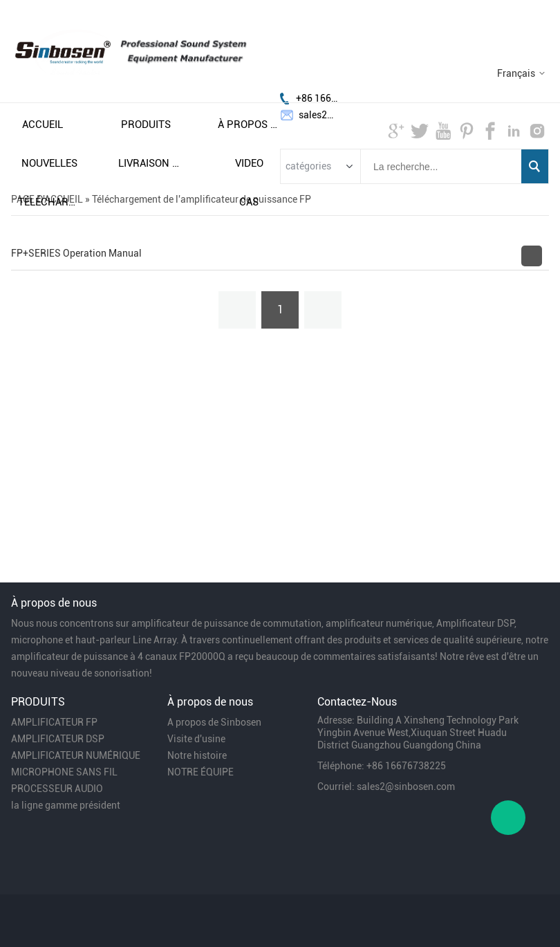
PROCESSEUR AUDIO (57, 789)
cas (249, 202)
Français (516, 73)
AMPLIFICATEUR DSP (58, 739)
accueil (43, 125)
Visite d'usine (196, 739)
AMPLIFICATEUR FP (54, 722)
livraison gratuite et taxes (149, 163)
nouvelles (49, 163)
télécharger (49, 202)
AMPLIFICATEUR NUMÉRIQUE (76, 755)
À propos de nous (249, 125)
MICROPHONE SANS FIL (64, 772)
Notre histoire (197, 755)
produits (146, 125)
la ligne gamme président (66, 805)
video (249, 163)
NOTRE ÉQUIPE (200, 772)
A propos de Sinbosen (214, 722)
